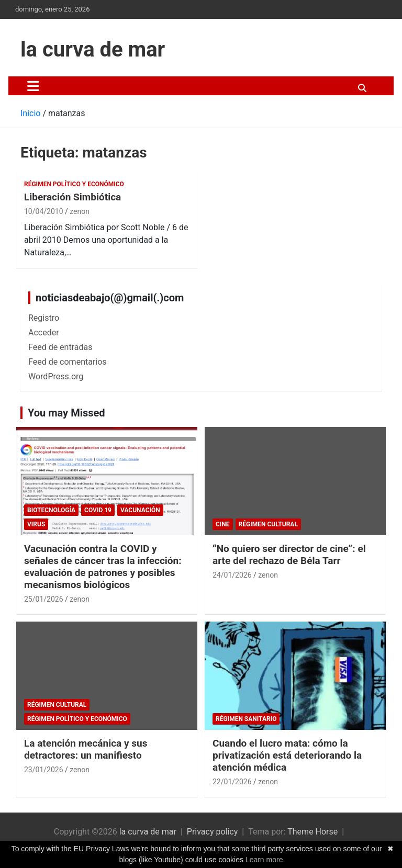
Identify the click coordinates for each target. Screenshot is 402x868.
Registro (44, 318)
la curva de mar (93, 49)
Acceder (44, 332)
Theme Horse (312, 832)
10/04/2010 (44, 211)
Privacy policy (213, 832)
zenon (80, 211)
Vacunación (140, 510)
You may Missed (66, 413)
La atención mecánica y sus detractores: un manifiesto (86, 749)
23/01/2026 (44, 770)
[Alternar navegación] (33, 86)
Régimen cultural (268, 524)
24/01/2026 (232, 575)
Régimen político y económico (74, 184)
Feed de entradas (60, 347)
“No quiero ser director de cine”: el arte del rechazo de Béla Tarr (289, 555)
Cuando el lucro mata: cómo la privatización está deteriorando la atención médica (287, 755)
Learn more (264, 860)
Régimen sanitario (246, 719)
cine (223, 524)
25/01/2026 (44, 599)
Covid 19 (98, 510)
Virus (36, 524)
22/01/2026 (232, 782)
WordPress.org (56, 376)
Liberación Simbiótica (72, 197)
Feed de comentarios (68, 362)
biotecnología (51, 510)
